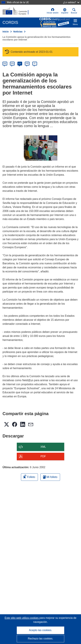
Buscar (74, 11)
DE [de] (5, 64)
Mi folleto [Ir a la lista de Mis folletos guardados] (50, 477)
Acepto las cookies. (41, 630)
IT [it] (35, 64)
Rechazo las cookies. (40, 639)
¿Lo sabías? (71, 2)
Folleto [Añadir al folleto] (29, 476)
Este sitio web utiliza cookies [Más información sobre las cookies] (22, 618)
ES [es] (20, 64)
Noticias (18, 32)
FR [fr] (27, 64)
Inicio (6, 32)
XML (43, 447)
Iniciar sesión (53, 11)
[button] (65, 11)
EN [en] (12, 64)
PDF (43, 456)
